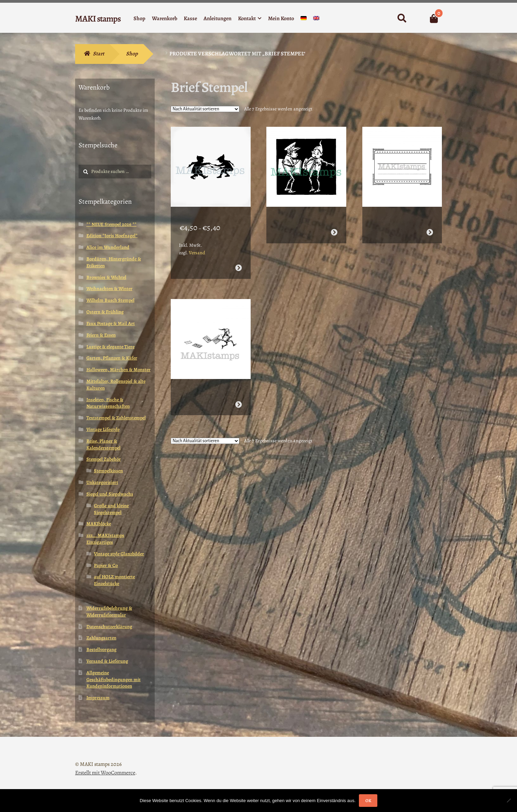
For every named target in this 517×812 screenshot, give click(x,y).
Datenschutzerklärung (109, 627)
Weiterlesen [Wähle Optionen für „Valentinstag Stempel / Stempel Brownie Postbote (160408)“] (334, 225)
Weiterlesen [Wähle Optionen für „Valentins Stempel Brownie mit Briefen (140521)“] (238, 390)
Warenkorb (165, 18)
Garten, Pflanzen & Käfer (112, 358)
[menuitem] (304, 20)
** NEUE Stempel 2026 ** (111, 224)
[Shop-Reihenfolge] (205, 109)
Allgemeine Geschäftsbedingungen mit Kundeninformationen (114, 680)
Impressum (98, 698)
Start (99, 54)
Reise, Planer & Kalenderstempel (103, 444)
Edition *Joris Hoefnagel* (112, 236)
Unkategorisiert (102, 482)
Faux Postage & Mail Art (111, 323)
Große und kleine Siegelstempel (111, 509)
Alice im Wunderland (108, 247)
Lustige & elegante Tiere (110, 347)
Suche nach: (402, 18)
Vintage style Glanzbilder (119, 554)
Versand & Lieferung (107, 661)
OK (368, 801)
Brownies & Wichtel (106, 277)
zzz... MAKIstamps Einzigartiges (105, 539)
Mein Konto (281, 18)
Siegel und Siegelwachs (110, 494)
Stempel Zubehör (104, 459)
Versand (197, 246)
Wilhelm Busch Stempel (110, 300)
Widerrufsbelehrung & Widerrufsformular (109, 612)
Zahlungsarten (101, 638)
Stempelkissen (108, 471)
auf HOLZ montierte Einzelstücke (114, 580)
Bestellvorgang (101, 649)
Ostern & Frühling (105, 312)
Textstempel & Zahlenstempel (116, 418)
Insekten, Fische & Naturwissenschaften (108, 403)
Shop (139, 18)
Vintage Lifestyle (103, 429)
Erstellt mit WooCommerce (105, 773)
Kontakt (247, 18)
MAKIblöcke (99, 524)
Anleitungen (218, 18)
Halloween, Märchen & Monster (118, 370)
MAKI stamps (98, 19)
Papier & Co (106, 565)
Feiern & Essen (101, 335)
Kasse (190, 18)
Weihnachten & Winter (109, 289)
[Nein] (508, 800)
